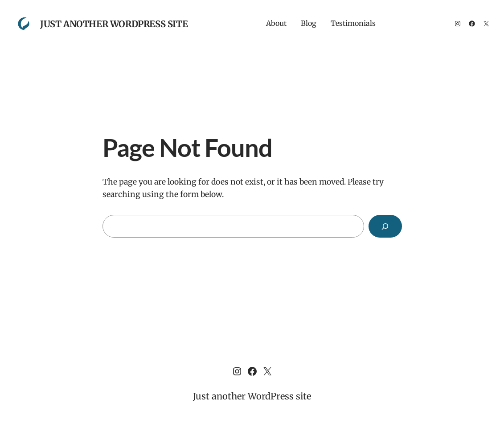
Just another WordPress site (114, 24)
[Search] (385, 226)
